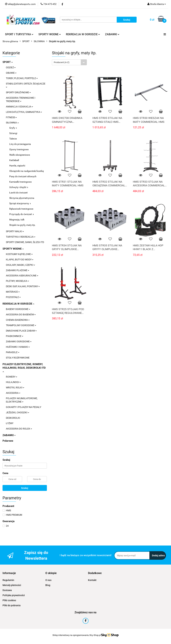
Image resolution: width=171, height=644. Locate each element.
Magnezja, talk (17, 220)
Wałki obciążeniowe (20, 155)
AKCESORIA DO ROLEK (19, 429)
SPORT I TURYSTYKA (19, 34)
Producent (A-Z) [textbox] (62, 62)
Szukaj (25, 488)
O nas (48, 580)
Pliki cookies (9, 600)
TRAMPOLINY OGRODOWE (21, 325)
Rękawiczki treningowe (21, 209)
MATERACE (13, 292)
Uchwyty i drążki (19, 187)
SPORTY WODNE (50, 34)
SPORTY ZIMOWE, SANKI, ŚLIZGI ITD (25, 242)
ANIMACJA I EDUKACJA (19, 107)
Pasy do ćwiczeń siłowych (23, 176)
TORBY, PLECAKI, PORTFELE (22, 78)
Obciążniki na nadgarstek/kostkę (26, 171)
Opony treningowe (19, 149)
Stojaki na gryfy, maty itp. (22, 225)
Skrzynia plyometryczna (22, 198)
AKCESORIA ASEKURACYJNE (22, 276)
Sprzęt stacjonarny (20, 203)
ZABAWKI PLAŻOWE (18, 270)
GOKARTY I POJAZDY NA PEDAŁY (24, 407)
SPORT (8, 62)
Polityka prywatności (14, 595)
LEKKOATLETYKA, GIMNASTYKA (24, 112)
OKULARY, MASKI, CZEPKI (20, 265)
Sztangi (13, 133)
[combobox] (69, 62)
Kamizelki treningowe (20, 182)
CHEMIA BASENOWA (18, 320)
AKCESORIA (13, 393)
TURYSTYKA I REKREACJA (21, 237)
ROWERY (12, 377)
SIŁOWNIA (12, 123)
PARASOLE (13, 352)
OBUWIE (11, 73)
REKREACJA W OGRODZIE (83, 34)
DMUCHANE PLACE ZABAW (21, 331)
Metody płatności (12, 585)
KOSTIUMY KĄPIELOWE (19, 254)
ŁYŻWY (10, 423)
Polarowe (8, 441)
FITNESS (11, 117)
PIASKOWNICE (15, 336)
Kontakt (92, 580)
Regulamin (8, 580)
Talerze (13, 139)
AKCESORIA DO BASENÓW (21, 314)
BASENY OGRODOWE (18, 309)
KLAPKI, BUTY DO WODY (20, 260)
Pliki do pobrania (12, 605)
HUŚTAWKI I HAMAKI (18, 347)
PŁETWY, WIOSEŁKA (17, 281)
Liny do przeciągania (20, 144)
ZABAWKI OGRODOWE (19, 341)
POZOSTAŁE (13, 297)
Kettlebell (14, 160)
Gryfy (13, 128)
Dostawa (7, 590)
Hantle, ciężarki (17, 166)
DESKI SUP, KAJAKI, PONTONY (23, 286)
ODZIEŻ (11, 67)
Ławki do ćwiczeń (18, 193)
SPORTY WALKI (15, 231)
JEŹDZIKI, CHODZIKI (18, 412)
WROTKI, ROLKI (15, 388)
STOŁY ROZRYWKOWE (18, 358)
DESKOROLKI (13, 418)
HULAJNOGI (13, 382)
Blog (48, 585)
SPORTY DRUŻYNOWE (18, 92)
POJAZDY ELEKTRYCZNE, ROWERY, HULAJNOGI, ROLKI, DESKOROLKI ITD (24, 368)
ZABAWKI (112, 34)
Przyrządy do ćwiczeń (22, 214)
